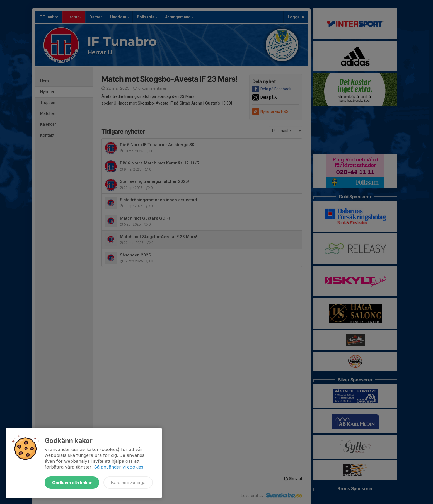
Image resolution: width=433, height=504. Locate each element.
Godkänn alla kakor (72, 483)
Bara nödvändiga (128, 483)
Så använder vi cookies (119, 467)
